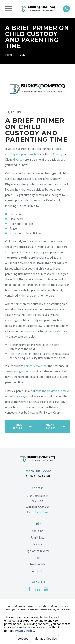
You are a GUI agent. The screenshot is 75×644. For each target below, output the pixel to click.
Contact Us (37, 571)
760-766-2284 (38, 476)
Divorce (38, 544)
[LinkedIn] (37, 589)
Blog (37, 558)
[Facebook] (29, 589)
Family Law (37, 538)
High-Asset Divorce (37, 551)
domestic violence (35, 366)
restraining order (18, 371)
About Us (38, 531)
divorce (18, 159)
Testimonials (37, 564)
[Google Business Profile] (46, 589)
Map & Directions (38, 512)
